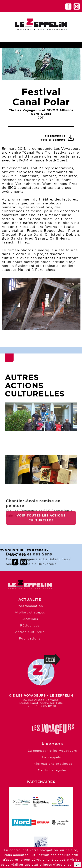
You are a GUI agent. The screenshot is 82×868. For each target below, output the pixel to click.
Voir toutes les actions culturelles (41, 524)
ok (78, 865)
